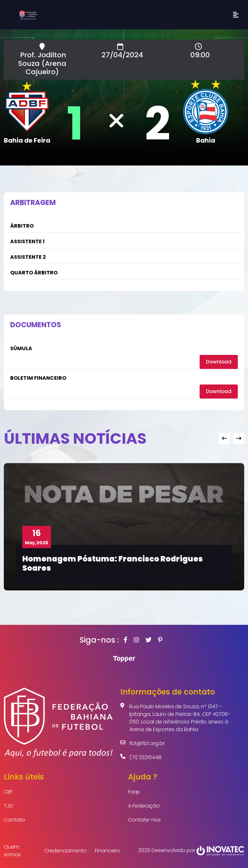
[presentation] (224, 438)
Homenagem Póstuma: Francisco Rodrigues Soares (113, 563)
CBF (8, 792)
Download (218, 362)
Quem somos (12, 851)
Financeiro (108, 851)
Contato (14, 820)
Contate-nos (144, 820)
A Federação (144, 806)
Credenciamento (66, 851)
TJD (8, 806)
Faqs (134, 792)
